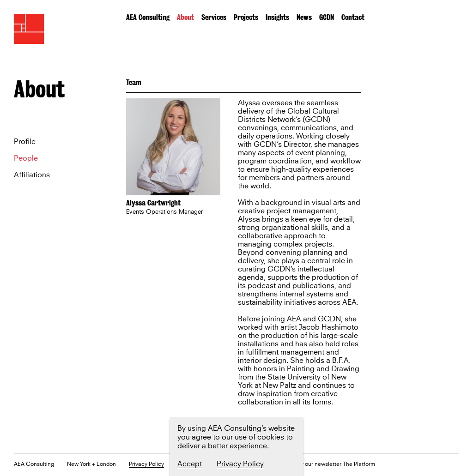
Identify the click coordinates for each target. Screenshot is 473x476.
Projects (246, 17)
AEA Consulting (148, 17)
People (26, 158)
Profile (25, 142)
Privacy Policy (146, 465)
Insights (277, 17)
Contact (353, 17)
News (304, 17)
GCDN (327, 17)
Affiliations (32, 175)
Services (214, 17)
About (185, 17)
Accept (190, 464)
